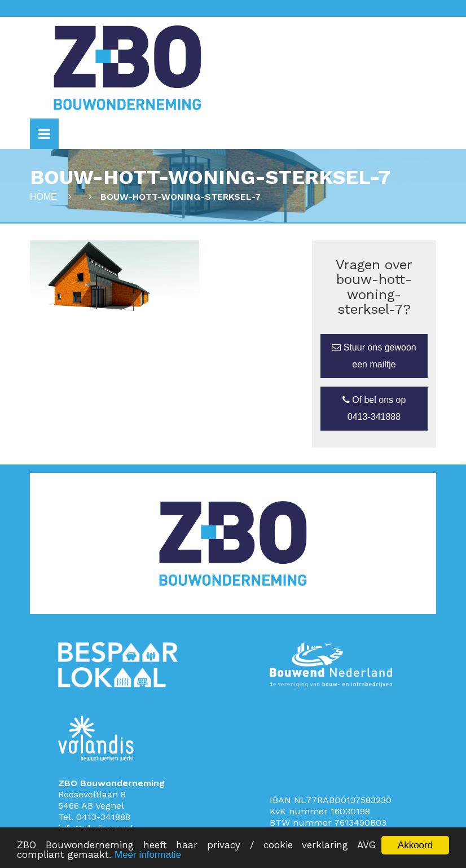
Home (43, 197)
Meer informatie (148, 855)
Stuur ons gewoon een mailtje (374, 356)
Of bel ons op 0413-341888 (374, 408)
